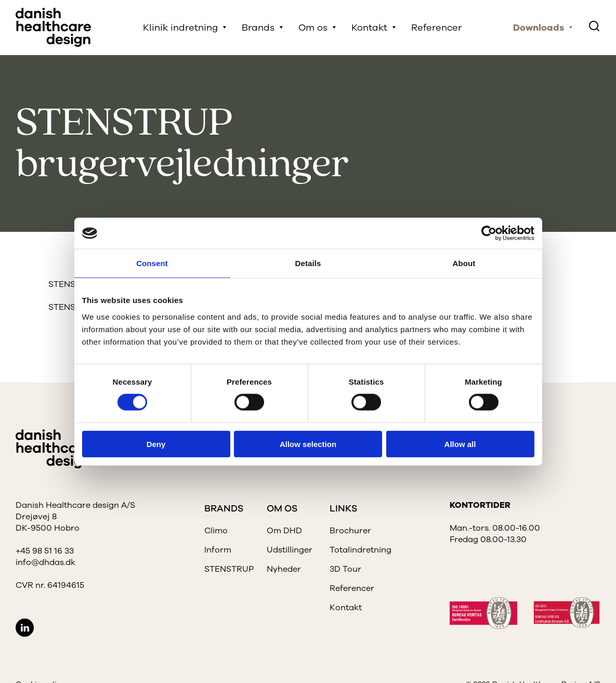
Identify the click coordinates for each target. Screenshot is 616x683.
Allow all (460, 444)
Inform (218, 550)
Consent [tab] (152, 263)
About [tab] (464, 263)
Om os (313, 28)
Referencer (436, 28)
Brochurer (350, 531)
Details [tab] (308, 263)
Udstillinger (290, 550)
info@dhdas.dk (45, 562)
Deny (156, 444)
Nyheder (284, 569)
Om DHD (284, 531)
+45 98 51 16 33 (45, 551)
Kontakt (369, 28)
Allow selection (308, 444)
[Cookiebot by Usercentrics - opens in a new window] (489, 233)
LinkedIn (25, 628)
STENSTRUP (229, 569)
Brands (258, 28)
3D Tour (345, 569)
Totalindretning (361, 550)
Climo (216, 531)
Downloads (539, 28)
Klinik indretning (180, 28)
